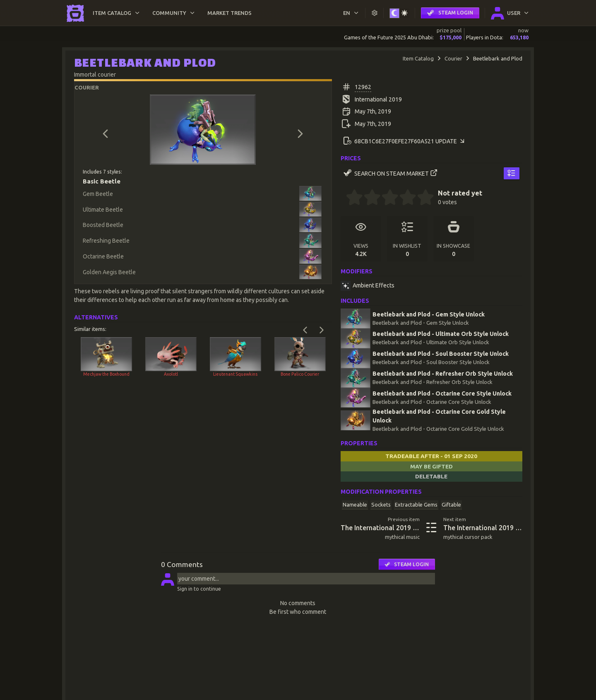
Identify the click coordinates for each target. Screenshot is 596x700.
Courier (453, 58)
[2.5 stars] (386, 198)
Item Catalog (418, 58)
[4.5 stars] (421, 198)
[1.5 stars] (368, 198)
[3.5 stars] (404, 198)
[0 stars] (343, 198)
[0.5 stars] (350, 198)
